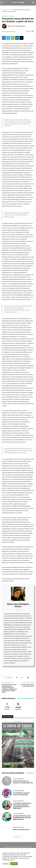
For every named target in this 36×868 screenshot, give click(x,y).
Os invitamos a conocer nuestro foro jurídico (21, 794)
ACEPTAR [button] (14, 864)
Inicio (3, 10)
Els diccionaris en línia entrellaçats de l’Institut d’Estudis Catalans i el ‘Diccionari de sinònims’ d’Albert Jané (9, 688)
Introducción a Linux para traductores (27, 685)
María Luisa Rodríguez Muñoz (17, 26)
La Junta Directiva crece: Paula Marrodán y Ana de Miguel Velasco (22, 818)
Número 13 (9, 10)
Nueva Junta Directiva (21, 830)
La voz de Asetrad (8, 16)
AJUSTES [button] (6, 864)
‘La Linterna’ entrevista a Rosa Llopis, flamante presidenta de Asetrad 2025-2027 (22, 806)
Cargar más (18, 837)
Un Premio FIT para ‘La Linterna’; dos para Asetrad (23, 782)
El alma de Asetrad (19, 791)
